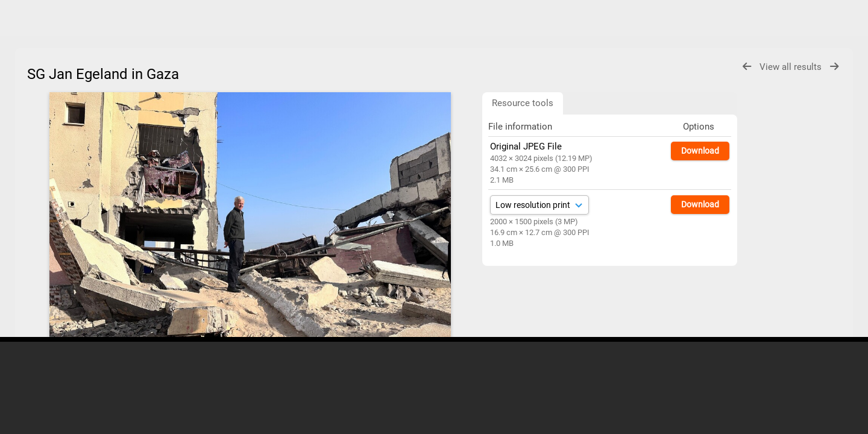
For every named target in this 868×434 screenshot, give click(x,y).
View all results (792, 67)
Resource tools (523, 103)
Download (700, 151)
